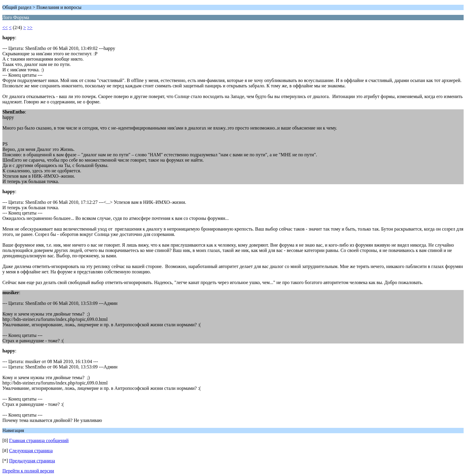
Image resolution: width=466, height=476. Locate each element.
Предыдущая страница (32, 461)
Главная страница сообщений (39, 440)
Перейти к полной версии (28, 471)
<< (5, 27)
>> (30, 27)
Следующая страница (31, 451)
